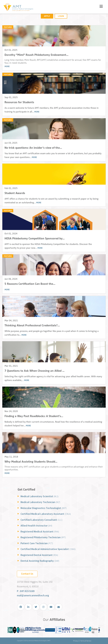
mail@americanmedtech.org (33, 595)
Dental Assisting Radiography (40, 561)
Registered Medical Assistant (40, 531)
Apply (47, 16)
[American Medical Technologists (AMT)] (18, 7)
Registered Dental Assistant (39, 555)
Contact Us (27, 574)
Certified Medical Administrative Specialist (48, 549)
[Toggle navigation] (101, 6)
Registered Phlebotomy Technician (43, 537)
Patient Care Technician (37, 543)
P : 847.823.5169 (26, 591)
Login (61, 16)
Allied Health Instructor (36, 526)
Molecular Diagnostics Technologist (44, 508)
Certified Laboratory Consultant (41, 520)
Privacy (76, 641)
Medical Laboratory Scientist (39, 496)
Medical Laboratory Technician (40, 502)
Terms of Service (86, 641)
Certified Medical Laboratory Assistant (46, 514)
